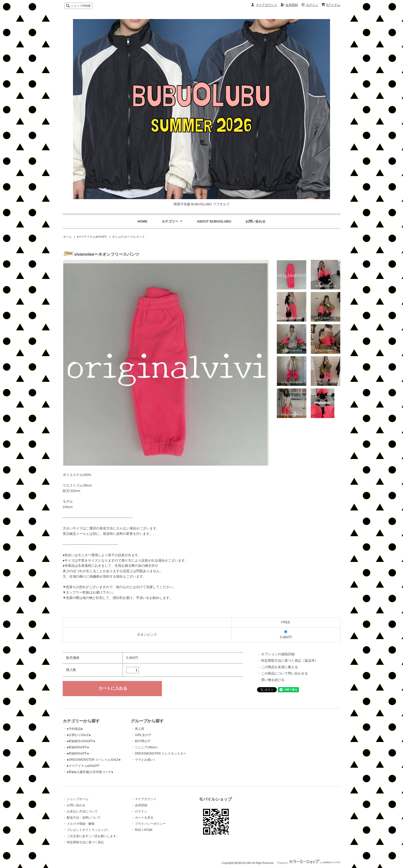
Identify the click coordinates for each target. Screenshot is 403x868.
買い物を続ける (273, 680)
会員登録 (292, 5)
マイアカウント (267, 5)
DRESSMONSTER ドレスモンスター (161, 754)
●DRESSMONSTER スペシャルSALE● (94, 760)
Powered (309, 863)
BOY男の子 (143, 741)
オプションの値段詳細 (278, 654)
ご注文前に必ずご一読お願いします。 (93, 836)
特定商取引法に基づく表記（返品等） (290, 661)
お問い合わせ (255, 221)
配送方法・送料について (84, 818)
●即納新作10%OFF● (81, 741)
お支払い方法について (82, 811)
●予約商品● (75, 729)
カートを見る (144, 818)
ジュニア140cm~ (147, 747)
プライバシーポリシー (150, 824)
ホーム (67, 237)
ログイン (312, 5)
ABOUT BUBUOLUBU (214, 221)
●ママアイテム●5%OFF (92, 237)
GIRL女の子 (143, 735)
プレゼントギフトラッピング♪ (88, 830)
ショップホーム (78, 799)
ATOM (148, 830)
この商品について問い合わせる (285, 673)
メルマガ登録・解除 (81, 824)
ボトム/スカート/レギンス (128, 237)
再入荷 (140, 729)
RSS (138, 830)
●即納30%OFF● (78, 747)
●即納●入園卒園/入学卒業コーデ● (90, 772)
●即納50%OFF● (78, 754)
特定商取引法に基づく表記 (85, 842)
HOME (143, 221)
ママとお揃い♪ (145, 760)
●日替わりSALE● (79, 735)
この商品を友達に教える (280, 667)
